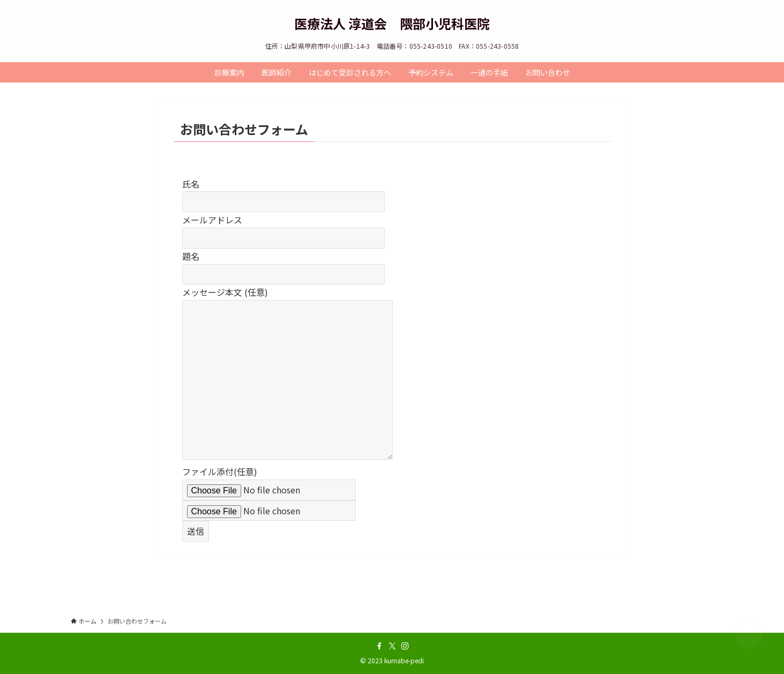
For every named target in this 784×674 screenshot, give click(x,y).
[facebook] (379, 646)
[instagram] (405, 646)
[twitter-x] (392, 646)
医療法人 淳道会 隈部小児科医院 (392, 24)
